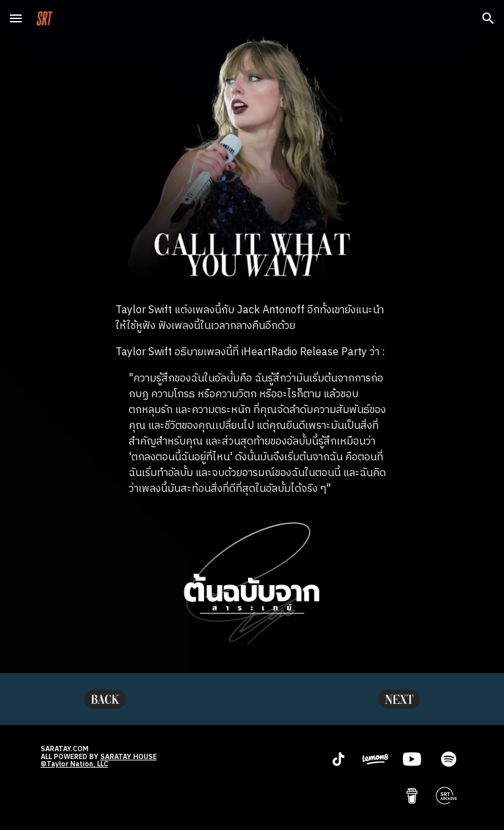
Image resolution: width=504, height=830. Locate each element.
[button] (16, 18)
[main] (252, 400)
